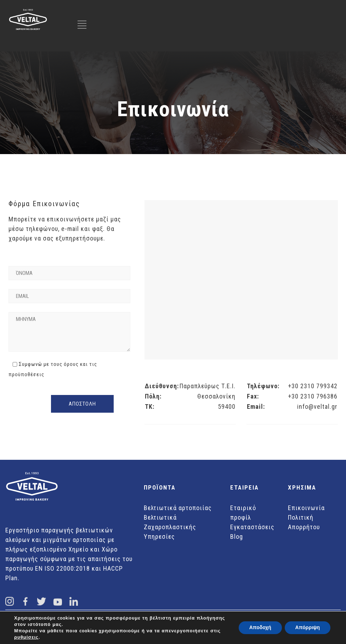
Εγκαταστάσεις (252, 527)
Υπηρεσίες (159, 536)
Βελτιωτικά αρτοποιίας (178, 508)
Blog (237, 536)
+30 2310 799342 (313, 386)
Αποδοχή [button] (260, 628)
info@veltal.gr (317, 406)
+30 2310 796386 (313, 396)
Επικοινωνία (306, 508)
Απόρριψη (307, 628)
